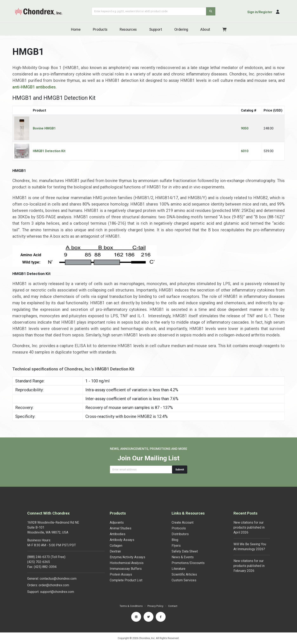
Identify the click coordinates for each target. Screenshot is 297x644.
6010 (245, 153)
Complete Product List (126, 580)
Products (100, 29)
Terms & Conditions (131, 606)
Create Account (183, 522)
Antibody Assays (122, 540)
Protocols (179, 528)
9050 (245, 130)
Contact (173, 606)
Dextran (115, 551)
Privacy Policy (155, 606)
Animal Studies (121, 528)
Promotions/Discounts (188, 563)
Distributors (180, 534)
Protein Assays (121, 574)
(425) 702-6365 (39, 562)
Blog (175, 540)
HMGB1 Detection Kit (49, 153)
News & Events (183, 557)
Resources (128, 29)
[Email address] (141, 469)
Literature (179, 569)
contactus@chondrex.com (58, 579)
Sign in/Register (260, 12)
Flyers (176, 546)
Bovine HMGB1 (44, 130)
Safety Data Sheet (185, 551)
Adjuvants (117, 522)
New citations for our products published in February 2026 (249, 566)
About (205, 29)
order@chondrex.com (54, 585)
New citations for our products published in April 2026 (249, 527)
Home (76, 29)
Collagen (116, 546)
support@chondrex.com (57, 592)
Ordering (181, 29)
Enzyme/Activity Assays (127, 557)
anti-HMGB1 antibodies (34, 89)
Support (156, 29)
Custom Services (184, 580)
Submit (180, 469)
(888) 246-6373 (39, 557)
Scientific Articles (184, 574)
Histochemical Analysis (127, 563)
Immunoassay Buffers (126, 569)
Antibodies (118, 534)
